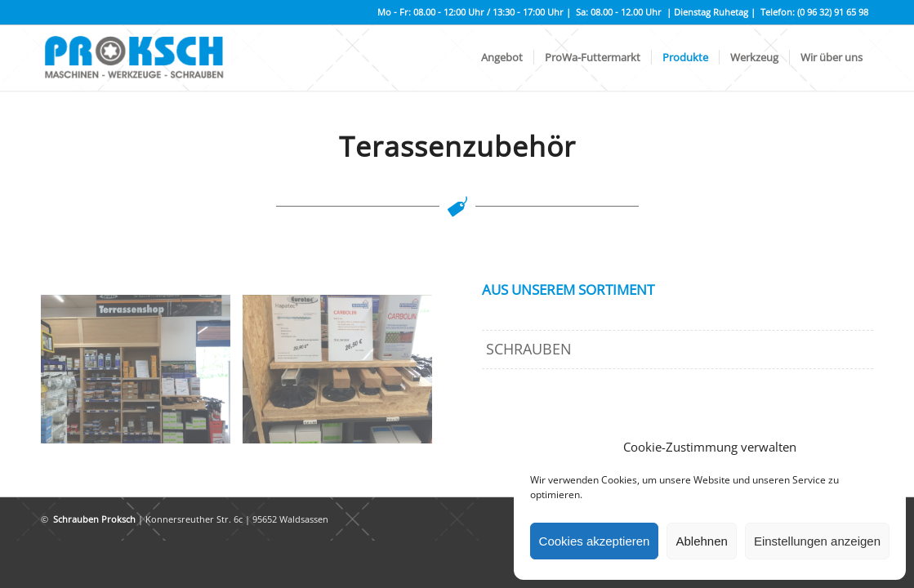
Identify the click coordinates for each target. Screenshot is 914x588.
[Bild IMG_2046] (142, 376)
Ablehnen (701, 541)
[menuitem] (502, 58)
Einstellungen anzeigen (817, 541)
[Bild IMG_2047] (343, 376)
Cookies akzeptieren (595, 541)
